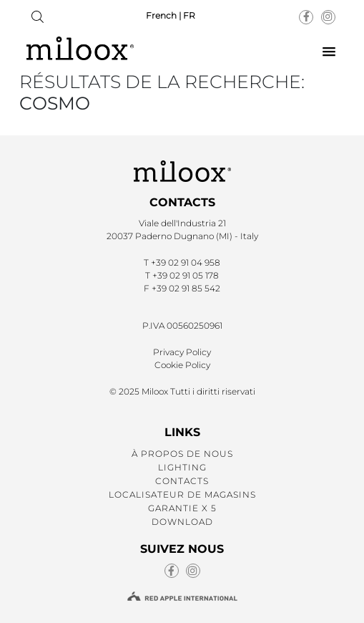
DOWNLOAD (182, 522)
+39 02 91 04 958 (186, 262)
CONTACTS (182, 481)
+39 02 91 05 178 (186, 275)
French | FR (171, 15)
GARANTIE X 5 (182, 508)
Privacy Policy (182, 352)
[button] (329, 52)
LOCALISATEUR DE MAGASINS (182, 494)
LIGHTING (182, 467)
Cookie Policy (182, 365)
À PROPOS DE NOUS (182, 454)
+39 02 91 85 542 (186, 288)
